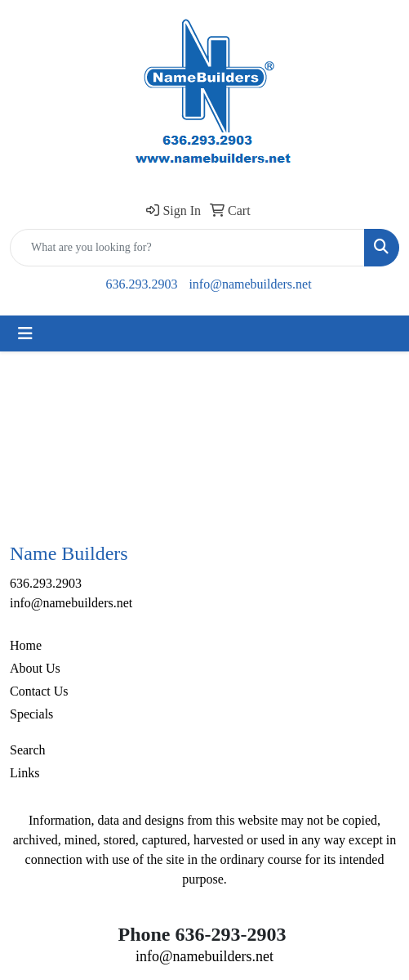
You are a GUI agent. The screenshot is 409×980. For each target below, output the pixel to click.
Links (24, 773)
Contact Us (39, 691)
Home (26, 645)
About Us (35, 668)
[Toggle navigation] (25, 333)
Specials (31, 714)
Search (28, 750)
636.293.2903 (141, 284)
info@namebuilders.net (250, 284)
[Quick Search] (187, 248)
